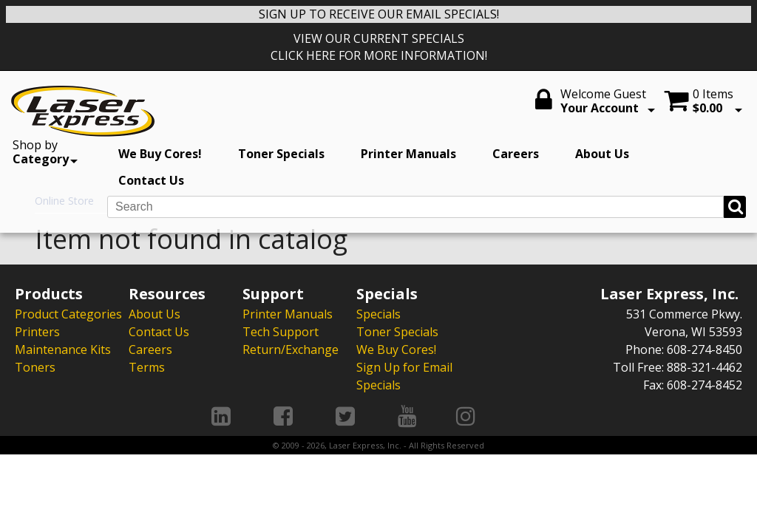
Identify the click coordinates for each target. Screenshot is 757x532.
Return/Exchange (291, 349)
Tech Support (281, 332)
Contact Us (151, 180)
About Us (602, 154)
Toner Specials (281, 154)
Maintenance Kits (63, 349)
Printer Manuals (408, 154)
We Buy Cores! (160, 154)
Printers (37, 332)
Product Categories (68, 314)
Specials (378, 314)
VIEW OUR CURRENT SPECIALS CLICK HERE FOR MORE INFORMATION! (379, 47)
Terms (147, 367)
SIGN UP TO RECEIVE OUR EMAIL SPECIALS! (379, 14)
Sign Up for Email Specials (404, 376)
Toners (35, 367)
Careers (516, 154)
